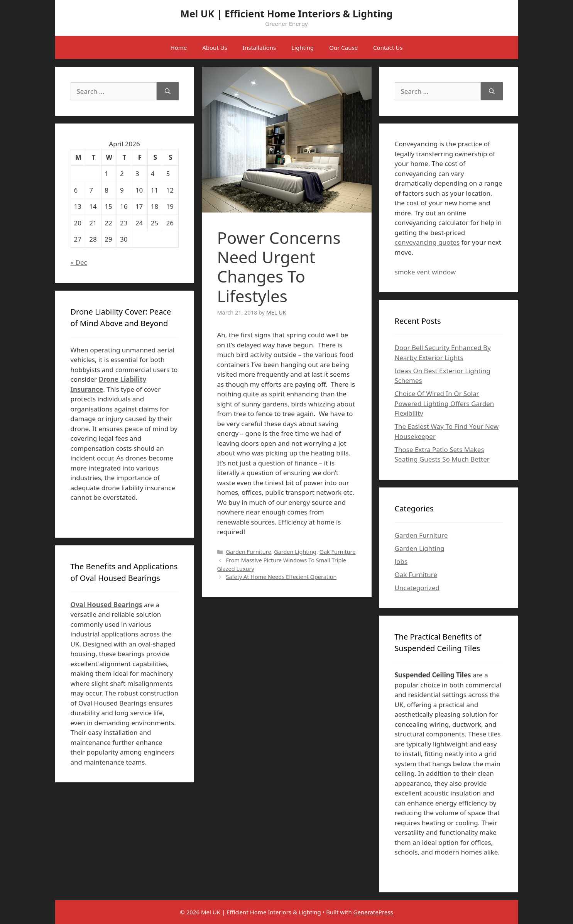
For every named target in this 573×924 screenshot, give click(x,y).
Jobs (401, 561)
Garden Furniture (249, 552)
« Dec (79, 262)
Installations (259, 47)
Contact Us (388, 47)
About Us (215, 47)
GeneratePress (373, 912)
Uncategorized (417, 588)
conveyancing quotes (427, 242)
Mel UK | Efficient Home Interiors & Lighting (286, 14)
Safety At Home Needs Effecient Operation (281, 577)
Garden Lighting (295, 552)
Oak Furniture (338, 552)
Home (179, 47)
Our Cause (343, 47)
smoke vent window (425, 272)
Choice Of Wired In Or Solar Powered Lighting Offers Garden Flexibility (445, 403)
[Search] (168, 91)
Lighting (303, 47)
